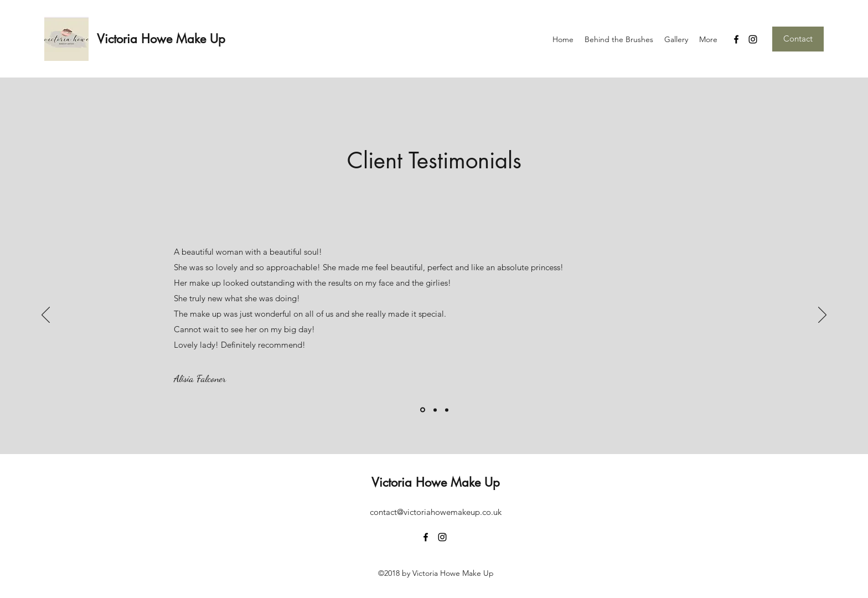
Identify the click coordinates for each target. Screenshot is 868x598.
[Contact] (798, 39)
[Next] (822, 316)
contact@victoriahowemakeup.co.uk (436, 512)
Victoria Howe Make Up (161, 39)
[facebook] (736, 39)
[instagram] (753, 39)
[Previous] (46, 316)
